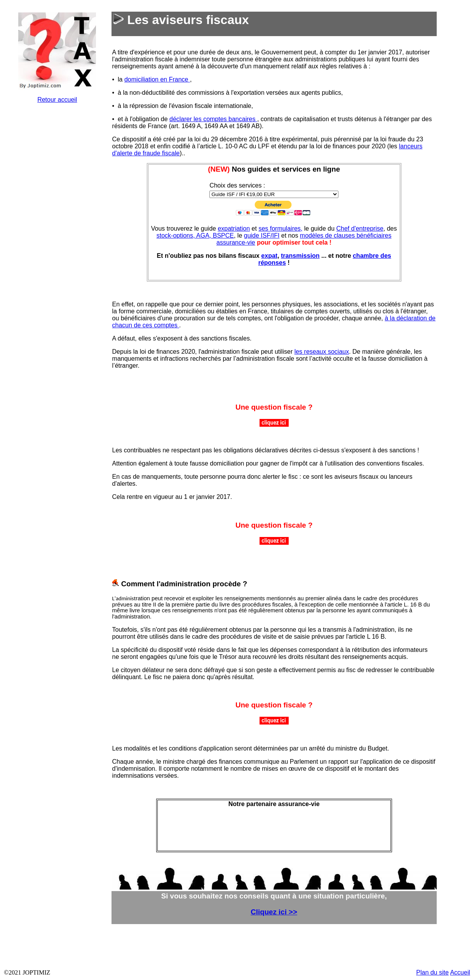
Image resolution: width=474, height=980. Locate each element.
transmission (300, 256)
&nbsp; (57, 226)
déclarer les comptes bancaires (213, 119)
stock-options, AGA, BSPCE (195, 235)
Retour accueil (57, 100)
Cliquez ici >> (274, 912)
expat (269, 256)
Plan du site (432, 972)
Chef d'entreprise (360, 228)
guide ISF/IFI (262, 235)
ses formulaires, (280, 228)
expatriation (234, 228)
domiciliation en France (157, 79)
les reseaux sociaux (322, 352)
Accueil (460, 972)
